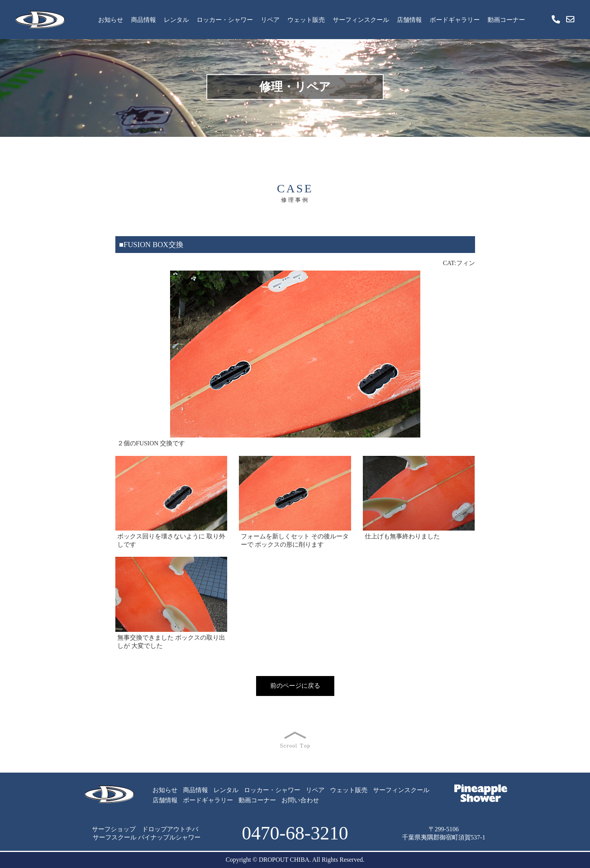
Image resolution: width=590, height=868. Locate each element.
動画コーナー (506, 20)
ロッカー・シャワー (225, 20)
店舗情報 (409, 20)
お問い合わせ (300, 800)
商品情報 (143, 20)
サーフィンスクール (361, 20)
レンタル (176, 20)
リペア (270, 20)
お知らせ (111, 20)
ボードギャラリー (455, 20)
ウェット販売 (306, 20)
